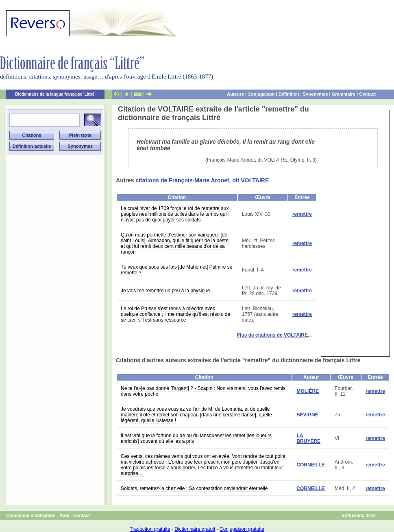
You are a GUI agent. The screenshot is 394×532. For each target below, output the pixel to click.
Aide (64, 515)
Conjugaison (261, 94)
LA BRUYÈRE (308, 438)
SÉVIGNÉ (307, 415)
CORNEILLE (310, 465)
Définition (289, 94)
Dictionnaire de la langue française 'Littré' (55, 94)
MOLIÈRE (308, 391)
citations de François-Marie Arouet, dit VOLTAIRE (202, 180)
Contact (367, 94)
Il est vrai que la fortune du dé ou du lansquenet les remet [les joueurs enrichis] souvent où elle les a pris (196, 438)
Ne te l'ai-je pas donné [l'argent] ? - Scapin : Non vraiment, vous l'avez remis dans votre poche (203, 391)
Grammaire (344, 94)
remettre (302, 214)
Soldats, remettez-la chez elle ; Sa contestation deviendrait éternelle (194, 488)
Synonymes (316, 94)
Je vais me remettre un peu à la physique (165, 291)
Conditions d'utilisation (31, 515)
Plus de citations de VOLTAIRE (272, 335)
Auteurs (235, 94)
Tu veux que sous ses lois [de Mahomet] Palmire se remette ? (176, 270)
